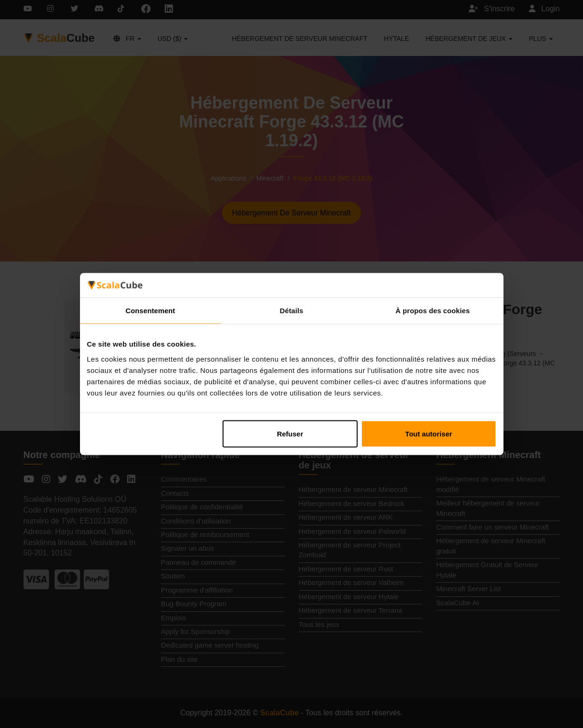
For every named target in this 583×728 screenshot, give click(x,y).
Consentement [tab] (150, 311)
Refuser (290, 433)
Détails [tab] (292, 311)
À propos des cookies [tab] (433, 311)
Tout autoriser (429, 433)
